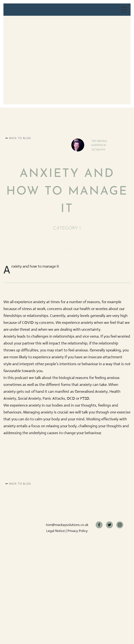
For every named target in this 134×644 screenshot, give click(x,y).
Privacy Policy (78, 531)
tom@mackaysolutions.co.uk (67, 525)
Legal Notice (56, 531)
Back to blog (18, 138)
